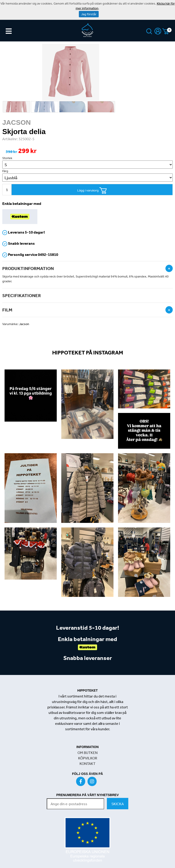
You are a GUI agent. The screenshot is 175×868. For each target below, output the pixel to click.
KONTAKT (87, 764)
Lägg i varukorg (92, 191)
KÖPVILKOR (88, 758)
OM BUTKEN (87, 753)
